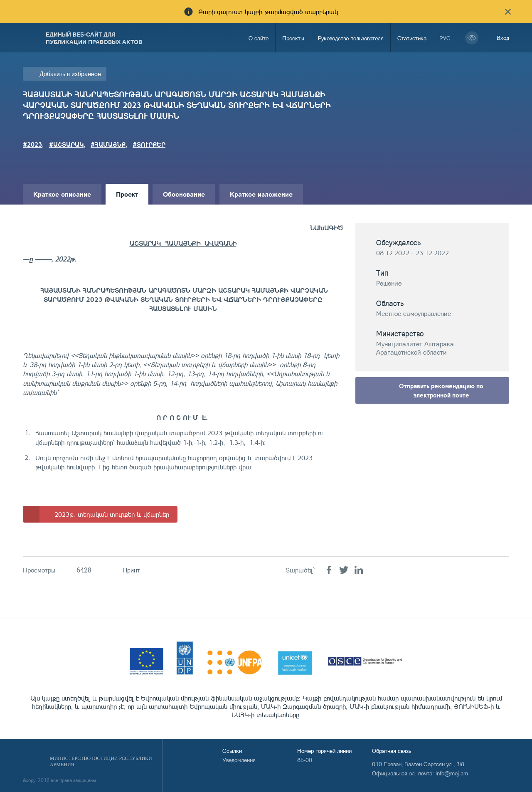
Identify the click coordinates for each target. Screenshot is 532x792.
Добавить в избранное (70, 74)
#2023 (32, 144)
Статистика (412, 38)
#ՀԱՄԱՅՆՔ (108, 144)
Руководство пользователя (351, 38)
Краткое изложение (261, 194)
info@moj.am (452, 773)
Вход (503, 38)
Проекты (293, 38)
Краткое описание (62, 194)
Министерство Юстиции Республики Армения (101, 761)
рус (445, 38)
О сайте (259, 38)
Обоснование (184, 194)
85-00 (305, 760)
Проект (127, 194)
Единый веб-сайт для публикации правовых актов (94, 38)
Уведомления (239, 760)
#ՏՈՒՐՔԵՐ (149, 144)
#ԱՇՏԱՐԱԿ (66, 144)
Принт (131, 570)
